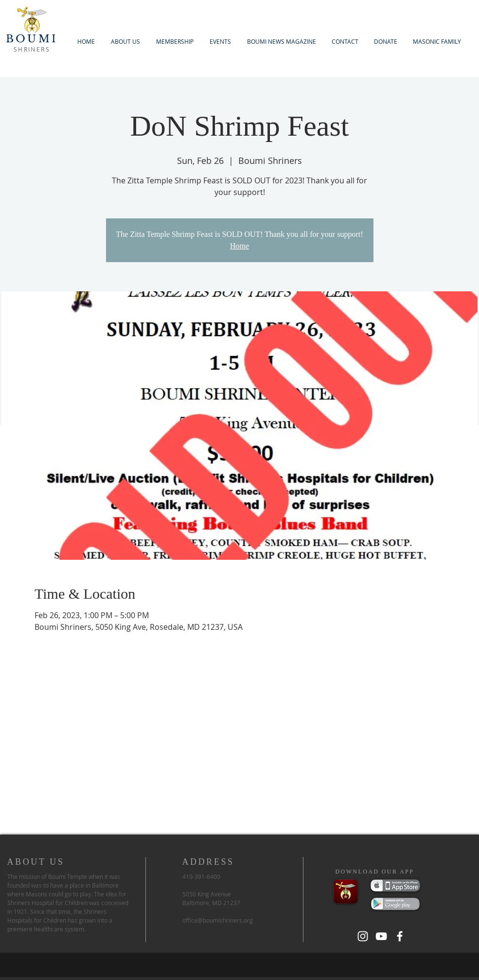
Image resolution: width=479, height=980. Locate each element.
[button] (175, 42)
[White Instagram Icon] (363, 936)
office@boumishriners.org (218, 920)
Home (239, 246)
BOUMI (32, 39)
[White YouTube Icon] (381, 936)
